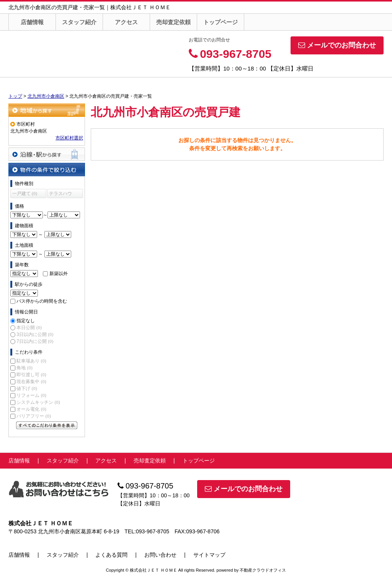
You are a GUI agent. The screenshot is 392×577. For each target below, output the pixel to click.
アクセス (126, 22)
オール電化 (31, 409)
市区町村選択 (69, 138)
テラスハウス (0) (60, 194)
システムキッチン (38, 402)
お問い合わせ (160, 555)
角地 (24, 368)
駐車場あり (31, 361)
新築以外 (59, 274)
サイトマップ (209, 555)
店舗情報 (32, 22)
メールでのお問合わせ (337, 45)
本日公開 (29, 328)
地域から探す (47, 110)
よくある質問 (111, 555)
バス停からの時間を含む (42, 301)
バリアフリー (33, 416)
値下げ (27, 388)
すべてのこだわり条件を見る (47, 425)
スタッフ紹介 (79, 22)
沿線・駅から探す (47, 154)
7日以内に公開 (35, 341)
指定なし (26, 321)
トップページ (220, 22)
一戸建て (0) (25, 193)
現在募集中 (31, 382)
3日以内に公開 (35, 334)
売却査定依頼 (173, 22)
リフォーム (31, 395)
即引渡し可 (31, 375)
